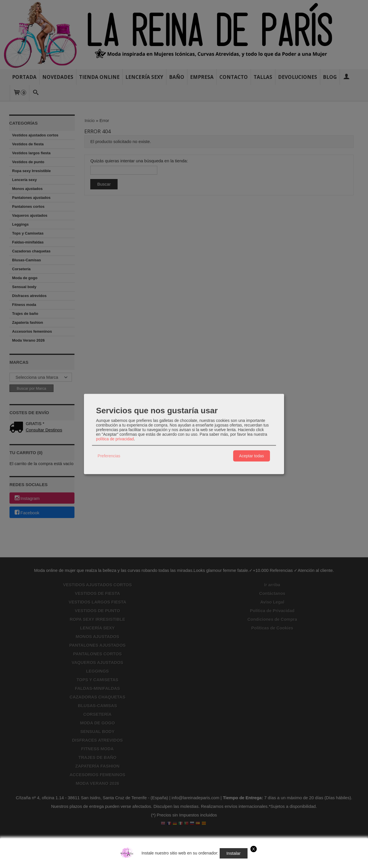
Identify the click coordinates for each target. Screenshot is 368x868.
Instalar (234, 853)
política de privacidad (115, 439)
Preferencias (109, 456)
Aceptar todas (252, 456)
